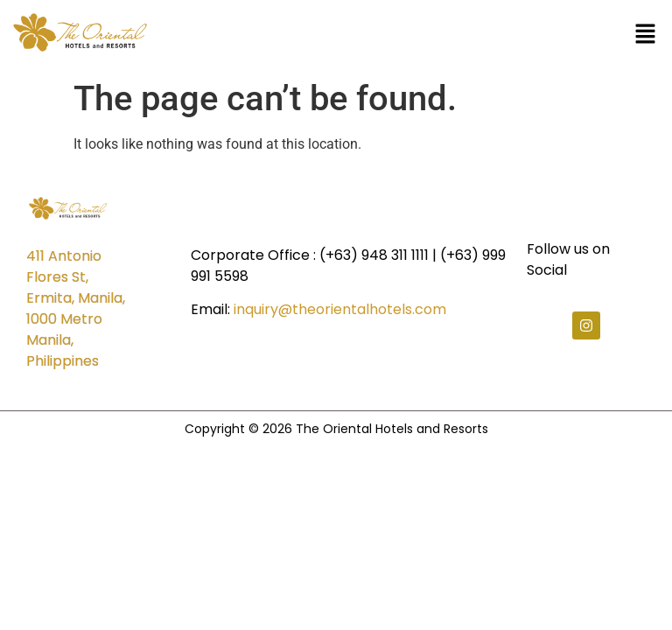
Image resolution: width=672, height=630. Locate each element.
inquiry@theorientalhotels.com (340, 309)
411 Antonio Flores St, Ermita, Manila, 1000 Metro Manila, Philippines (76, 308)
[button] (646, 36)
